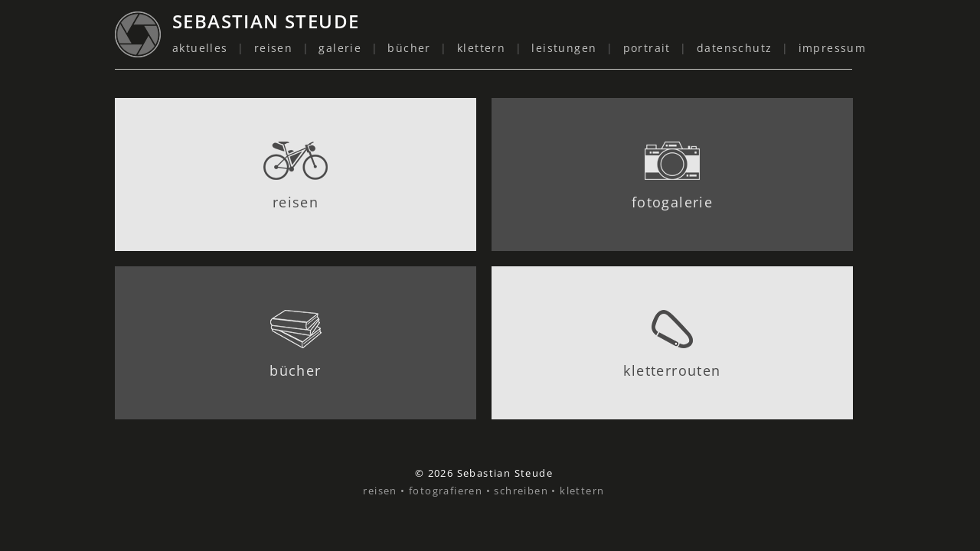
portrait (647, 48)
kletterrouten (672, 370)
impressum (833, 48)
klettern (481, 48)
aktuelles (200, 48)
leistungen (564, 48)
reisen (273, 48)
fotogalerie (672, 202)
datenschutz (734, 48)
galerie (340, 48)
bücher (409, 48)
